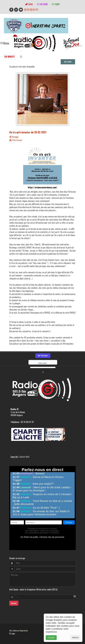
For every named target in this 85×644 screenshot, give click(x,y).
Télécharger (16, 140)
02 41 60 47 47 (31, 10)
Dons (29, 4)
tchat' (56, 4)
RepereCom (24, 630)
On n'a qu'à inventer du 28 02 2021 (28, 132)
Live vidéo (42, 4)
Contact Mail (24, 457)
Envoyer (14, 603)
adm (12, 634)
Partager (14, 137)
